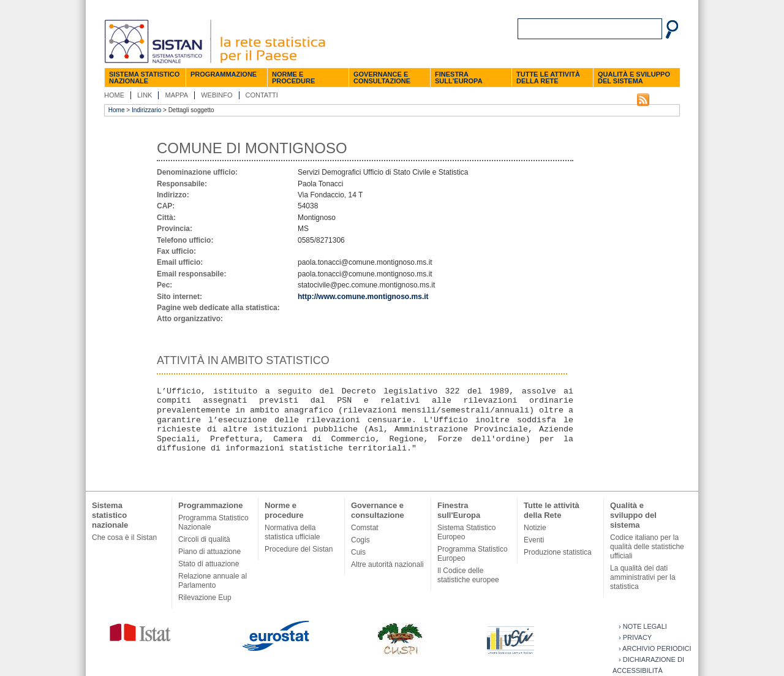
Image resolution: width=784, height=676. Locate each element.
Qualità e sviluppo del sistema (634, 78)
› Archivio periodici (655, 648)
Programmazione (224, 74)
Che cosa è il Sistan (124, 537)
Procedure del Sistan (299, 549)
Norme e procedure (293, 78)
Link (145, 95)
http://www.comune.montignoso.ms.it (363, 297)
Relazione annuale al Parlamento (213, 581)
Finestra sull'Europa (459, 78)
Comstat (365, 528)
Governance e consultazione (382, 78)
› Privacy (635, 637)
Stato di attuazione (209, 564)
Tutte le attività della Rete (548, 78)
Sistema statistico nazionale (144, 78)
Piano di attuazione (209, 552)
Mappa (176, 95)
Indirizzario (146, 110)
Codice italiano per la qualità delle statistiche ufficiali (647, 547)
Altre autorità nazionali (387, 564)
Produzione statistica (558, 552)
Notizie (535, 528)
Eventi (534, 540)
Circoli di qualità (204, 539)
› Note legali (643, 626)
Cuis (358, 552)
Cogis (360, 540)
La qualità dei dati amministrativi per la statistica (643, 577)
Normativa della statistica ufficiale (292, 532)
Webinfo (217, 95)
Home (114, 95)
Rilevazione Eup (205, 598)
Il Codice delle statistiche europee (468, 575)
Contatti (262, 95)
